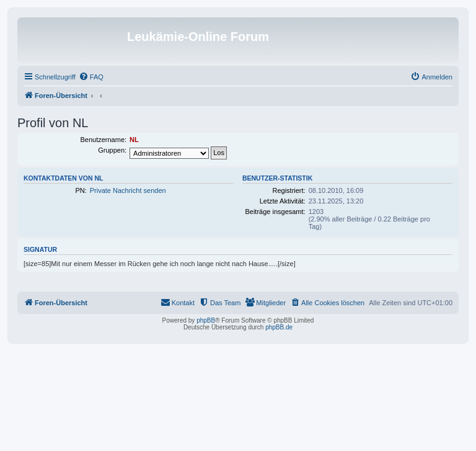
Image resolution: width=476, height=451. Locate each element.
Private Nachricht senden (128, 190)
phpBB (206, 320)
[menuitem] (91, 77)
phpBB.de (279, 327)
